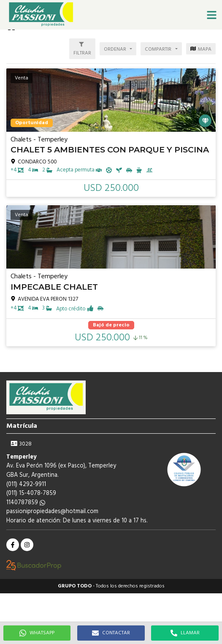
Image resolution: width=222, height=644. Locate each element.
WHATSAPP (37, 633)
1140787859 (26, 503)
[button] (211, 15)
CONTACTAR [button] (111, 633)
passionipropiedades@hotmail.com (52, 512)
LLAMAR (185, 633)
